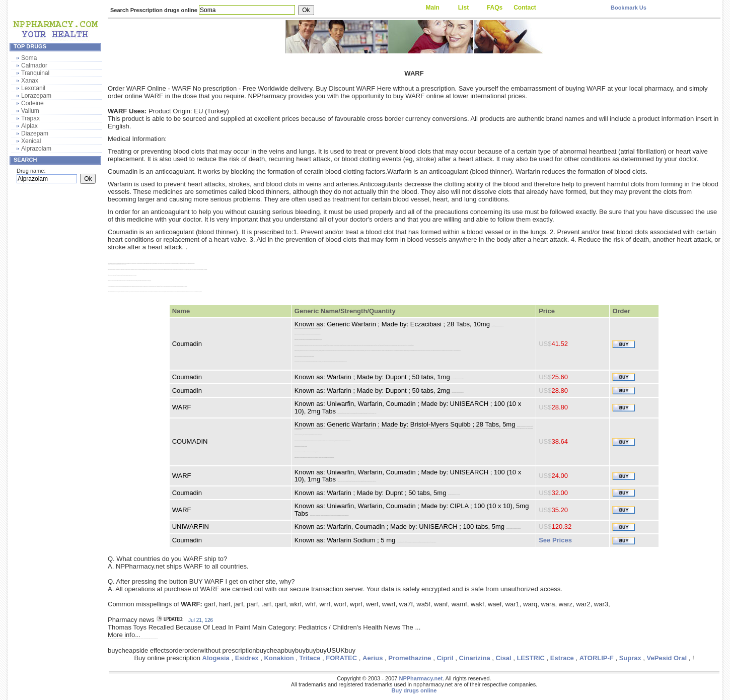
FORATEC (341, 658)
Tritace (310, 658)
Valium (30, 111)
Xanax (30, 81)
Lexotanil (33, 88)
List (463, 8)
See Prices (555, 540)
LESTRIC (531, 658)
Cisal (503, 658)
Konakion (279, 658)
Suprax (630, 658)
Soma (29, 58)
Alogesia (216, 658)
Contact (525, 8)
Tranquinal (35, 73)
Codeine (32, 103)
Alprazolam (36, 149)
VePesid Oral (667, 658)
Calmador (34, 65)
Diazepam (35, 133)
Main (433, 8)
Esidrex (247, 658)
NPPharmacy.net (421, 678)
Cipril (445, 658)
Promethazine (410, 658)
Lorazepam (36, 96)
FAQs (495, 8)
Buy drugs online (414, 690)
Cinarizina (475, 658)
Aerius (373, 658)
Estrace (562, 658)
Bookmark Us (629, 8)
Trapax (30, 118)
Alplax (29, 126)
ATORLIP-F (597, 658)
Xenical (31, 141)
